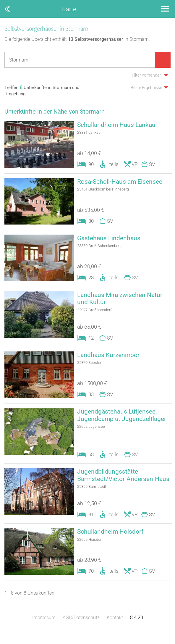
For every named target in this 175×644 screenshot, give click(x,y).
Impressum (44, 628)
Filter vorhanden (147, 75)
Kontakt (115, 628)
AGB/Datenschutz (81, 628)
